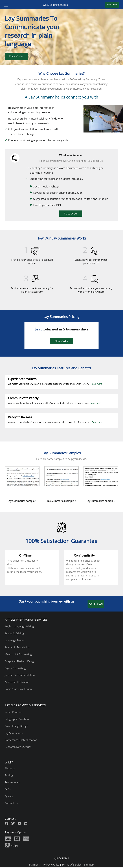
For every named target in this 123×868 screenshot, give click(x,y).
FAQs (8, 789)
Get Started (96, 604)
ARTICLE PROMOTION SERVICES (25, 705)
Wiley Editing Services (55, 5)
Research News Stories (18, 747)
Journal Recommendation (20, 675)
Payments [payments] (35, 865)
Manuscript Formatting (18, 654)
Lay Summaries (14, 733)
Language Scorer (15, 640)
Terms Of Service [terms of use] (72, 865)
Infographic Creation (17, 719)
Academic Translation (17, 647)
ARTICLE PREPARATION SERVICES (26, 620)
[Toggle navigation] (5, 5)
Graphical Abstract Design (20, 661)
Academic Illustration (17, 682)
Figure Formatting (15, 668)
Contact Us (11, 803)
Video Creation (13, 712)
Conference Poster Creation (21, 740)
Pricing (9, 775)
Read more (96, 384)
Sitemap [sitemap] (89, 865)
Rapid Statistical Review (18, 689)
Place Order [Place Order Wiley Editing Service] (113, 5)
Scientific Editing (14, 633)
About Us (10, 768)
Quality (9, 796)
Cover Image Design (16, 726)
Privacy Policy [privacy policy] (51, 865)
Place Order (16, 56)
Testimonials (12, 782)
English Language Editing (19, 626)
